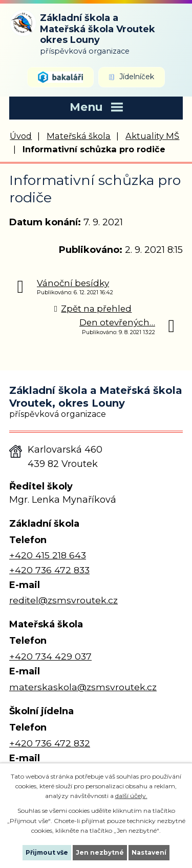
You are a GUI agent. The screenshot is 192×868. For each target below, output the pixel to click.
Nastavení (149, 852)
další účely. (131, 796)
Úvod (21, 136)
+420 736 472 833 (49, 570)
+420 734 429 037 (50, 656)
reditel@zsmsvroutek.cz (63, 600)
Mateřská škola (79, 136)
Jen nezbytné (100, 852)
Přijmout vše (47, 852)
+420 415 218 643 (48, 555)
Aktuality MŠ (152, 136)
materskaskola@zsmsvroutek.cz (83, 687)
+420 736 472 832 (50, 743)
